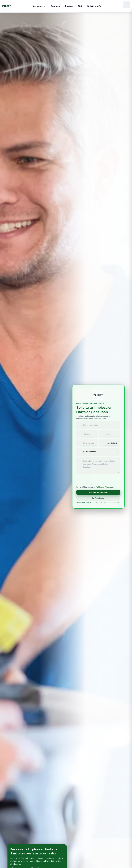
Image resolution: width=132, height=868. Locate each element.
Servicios (39, 6)
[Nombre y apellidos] (98, 425)
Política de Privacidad (104, 487)
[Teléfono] (87, 434)
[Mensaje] (98, 466)
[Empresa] (87, 443)
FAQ (80, 6)
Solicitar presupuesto (98, 492)
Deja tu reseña (94, 6)
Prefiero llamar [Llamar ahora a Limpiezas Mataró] (98, 498)
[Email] (110, 434)
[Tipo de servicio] (100, 452)
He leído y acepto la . (96, 487)
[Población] (110, 443)
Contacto (55, 6)
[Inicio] (7, 6)
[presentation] (95, 480)
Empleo (69, 6)
